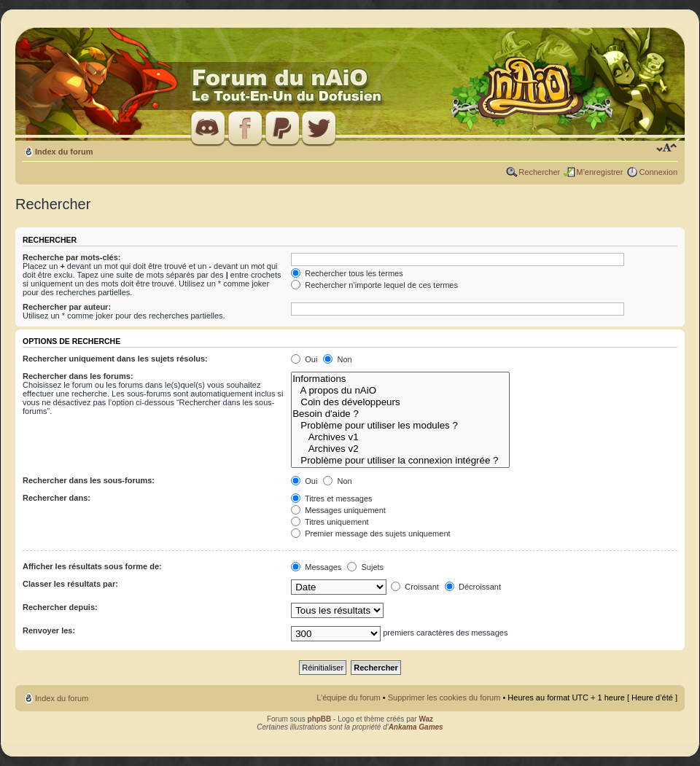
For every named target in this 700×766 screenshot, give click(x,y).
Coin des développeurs (400, 402)
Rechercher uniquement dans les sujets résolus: (115, 359)
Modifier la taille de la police (667, 149)
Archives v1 (400, 437)
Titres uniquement (330, 522)
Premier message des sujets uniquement (370, 534)
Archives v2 (400, 449)
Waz (426, 719)
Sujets (365, 567)
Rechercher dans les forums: (78, 376)
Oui (304, 359)
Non (337, 359)
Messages (316, 567)
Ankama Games (416, 727)
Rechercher (539, 172)
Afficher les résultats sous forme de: (92, 566)
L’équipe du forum (348, 697)
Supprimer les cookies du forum (444, 697)
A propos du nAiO (400, 391)
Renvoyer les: (49, 630)
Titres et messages (331, 499)
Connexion (658, 172)
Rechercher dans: (57, 498)
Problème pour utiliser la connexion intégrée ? (400, 461)
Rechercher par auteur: (67, 307)
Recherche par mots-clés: (72, 257)
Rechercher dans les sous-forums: (89, 480)
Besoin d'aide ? (400, 414)
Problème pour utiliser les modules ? (400, 426)
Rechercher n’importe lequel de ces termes (374, 285)
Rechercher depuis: (60, 607)
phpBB (320, 719)
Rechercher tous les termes (347, 273)
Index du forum (64, 152)
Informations (400, 379)
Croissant (415, 587)
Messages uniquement (338, 510)
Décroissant (473, 587)
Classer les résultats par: (70, 584)
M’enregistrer (599, 172)
